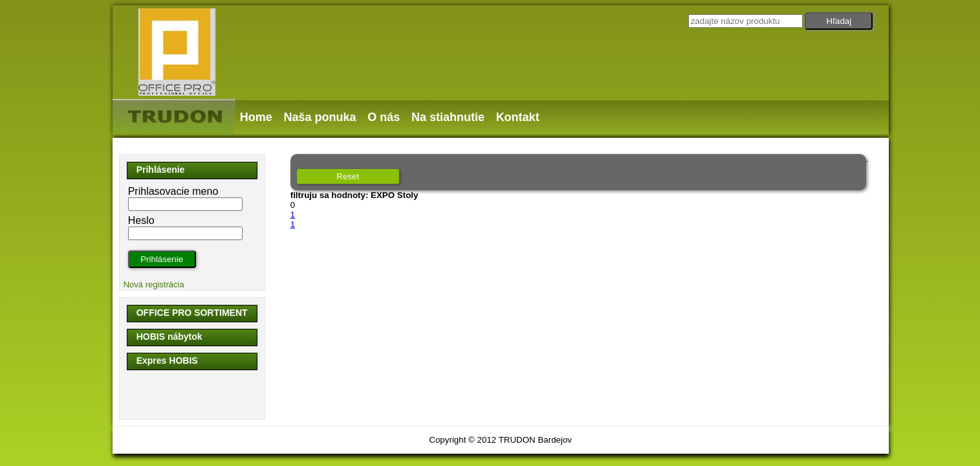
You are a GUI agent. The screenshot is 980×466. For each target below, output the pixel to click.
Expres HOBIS (167, 361)
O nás (384, 117)
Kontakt (518, 117)
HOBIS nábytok (169, 337)
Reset (348, 176)
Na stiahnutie (448, 117)
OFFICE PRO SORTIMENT (192, 313)
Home (256, 117)
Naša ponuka (320, 117)
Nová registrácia (154, 284)
